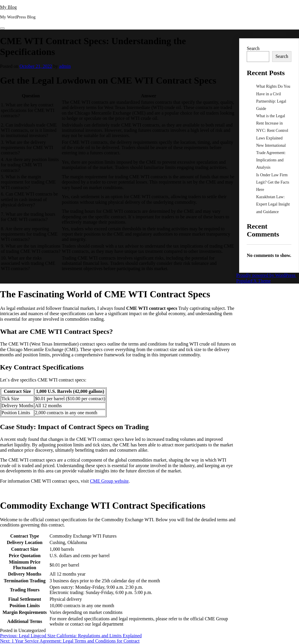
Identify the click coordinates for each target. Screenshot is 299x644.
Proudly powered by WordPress (266, 275)
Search (253, 48)
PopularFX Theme (253, 281)
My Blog (8, 7)
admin (65, 66)
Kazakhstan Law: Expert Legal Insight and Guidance (273, 204)
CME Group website (109, 481)
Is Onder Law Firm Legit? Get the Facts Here (273, 182)
